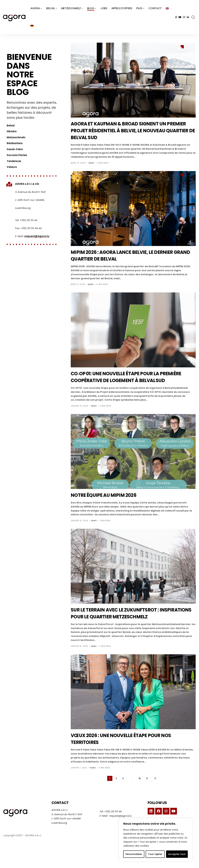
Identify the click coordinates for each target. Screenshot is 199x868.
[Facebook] (176, 17)
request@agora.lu (37, 229)
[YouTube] (180, 17)
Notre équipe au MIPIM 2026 (110, 502)
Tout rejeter (155, 854)
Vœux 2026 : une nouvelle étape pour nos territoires (131, 752)
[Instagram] (184, 17)
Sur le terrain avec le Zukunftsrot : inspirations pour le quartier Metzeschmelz (123, 623)
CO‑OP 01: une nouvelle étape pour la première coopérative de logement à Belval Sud (124, 380)
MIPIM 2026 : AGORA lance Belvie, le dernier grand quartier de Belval (132, 255)
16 (140, 792)
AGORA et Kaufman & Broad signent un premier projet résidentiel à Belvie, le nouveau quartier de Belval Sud (128, 130)
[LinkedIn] (188, 17)
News (91, 163)
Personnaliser (134, 854)
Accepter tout (177, 854)
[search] (193, 17)
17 (147, 792)
